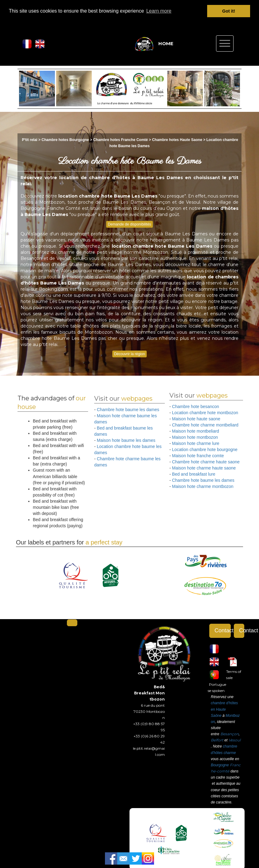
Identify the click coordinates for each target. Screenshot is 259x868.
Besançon (230, 734)
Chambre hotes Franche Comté (121, 140)
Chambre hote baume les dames (128, 410)
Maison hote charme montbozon (203, 486)
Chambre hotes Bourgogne (66, 140)
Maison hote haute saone (196, 419)
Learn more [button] (159, 11)
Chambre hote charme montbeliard (205, 425)
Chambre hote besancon (196, 407)
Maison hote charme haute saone (204, 468)
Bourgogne (220, 765)
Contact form (223, 630)
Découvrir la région (130, 354)
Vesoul (235, 740)
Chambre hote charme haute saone (206, 462)
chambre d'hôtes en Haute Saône (224, 709)
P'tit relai (29, 140)
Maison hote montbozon (195, 437)
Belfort (217, 740)
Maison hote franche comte (198, 456)
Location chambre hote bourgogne (205, 450)
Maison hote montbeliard (196, 431)
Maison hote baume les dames (126, 440)
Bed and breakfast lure (194, 474)
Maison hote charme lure (196, 443)
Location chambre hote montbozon (205, 413)
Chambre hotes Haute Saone (177, 140)
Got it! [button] (229, 11)
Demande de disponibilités (130, 224)
